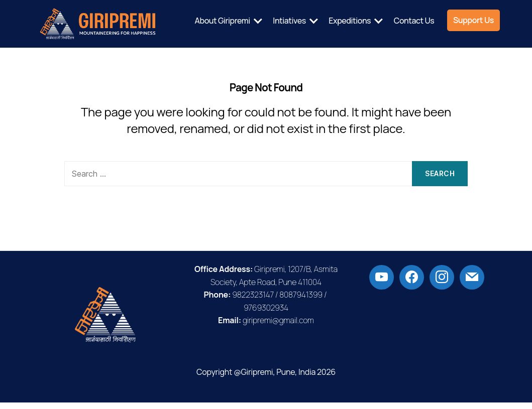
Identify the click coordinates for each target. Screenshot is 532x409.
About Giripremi (288, 16)
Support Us (473, 32)
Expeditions (415, 16)
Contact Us (480, 16)
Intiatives (355, 16)
